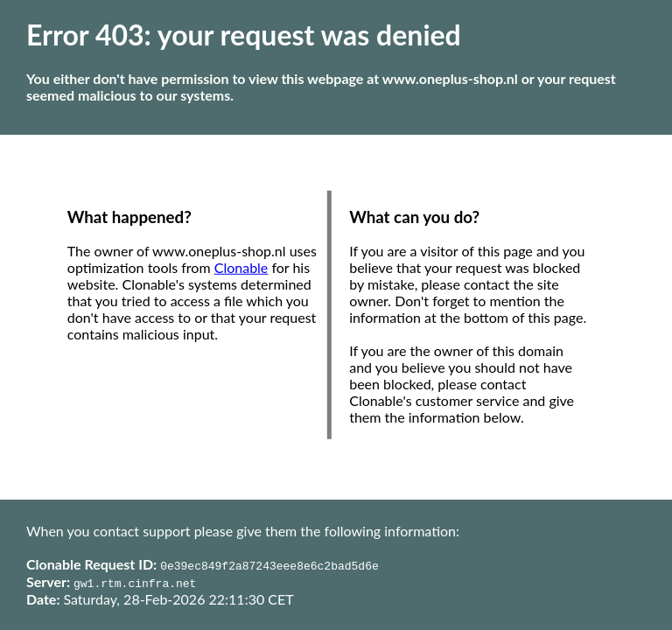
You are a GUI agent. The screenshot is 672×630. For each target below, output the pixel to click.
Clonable (241, 267)
